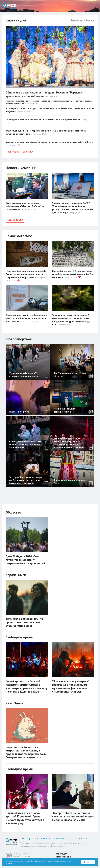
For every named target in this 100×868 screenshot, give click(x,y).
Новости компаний (21, 168)
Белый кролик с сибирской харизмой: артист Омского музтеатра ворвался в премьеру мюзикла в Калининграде (27, 686)
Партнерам (32, 839)
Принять (88, 862)
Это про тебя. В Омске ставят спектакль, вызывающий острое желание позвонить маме (73, 816)
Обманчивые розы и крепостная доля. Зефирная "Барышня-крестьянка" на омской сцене (44, 94)
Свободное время (19, 637)
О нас (22, 839)
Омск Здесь (9, 6)
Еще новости (15, 220)
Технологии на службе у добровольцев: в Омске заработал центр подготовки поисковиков (26, 318)
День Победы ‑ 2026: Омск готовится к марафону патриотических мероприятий (25, 560)
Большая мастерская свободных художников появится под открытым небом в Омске (49, 142)
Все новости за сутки (20, 152)
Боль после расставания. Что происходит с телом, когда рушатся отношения (24, 622)
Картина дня (16, 20)
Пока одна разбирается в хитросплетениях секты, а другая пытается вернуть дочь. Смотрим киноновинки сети (26, 752)
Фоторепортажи (19, 339)
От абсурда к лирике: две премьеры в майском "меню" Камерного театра (43, 120)
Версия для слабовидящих (63, 855)
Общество (13, 512)
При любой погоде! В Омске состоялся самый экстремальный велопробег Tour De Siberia (73, 274)
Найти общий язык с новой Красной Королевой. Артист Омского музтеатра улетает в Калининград (25, 818)
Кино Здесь (14, 703)
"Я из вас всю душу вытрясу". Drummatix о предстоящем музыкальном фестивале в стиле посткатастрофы (71, 686)
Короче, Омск (16, 575)
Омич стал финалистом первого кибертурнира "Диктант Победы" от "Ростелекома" (25, 206)
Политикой (9, 863)
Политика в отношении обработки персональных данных (63, 839)
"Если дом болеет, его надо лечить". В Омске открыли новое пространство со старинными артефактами (26, 274)
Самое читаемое (19, 236)
